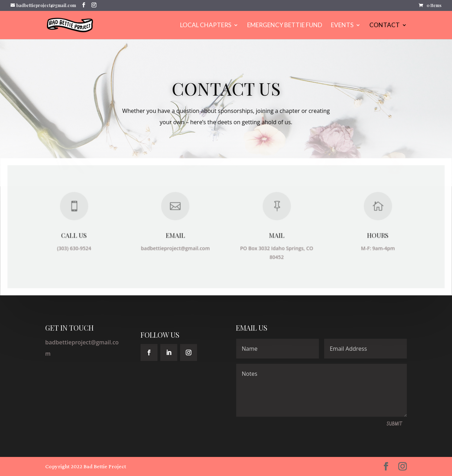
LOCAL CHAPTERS (206, 26)
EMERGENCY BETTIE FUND (285, 26)
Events (342, 26)
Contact (385, 26)
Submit (394, 424)
